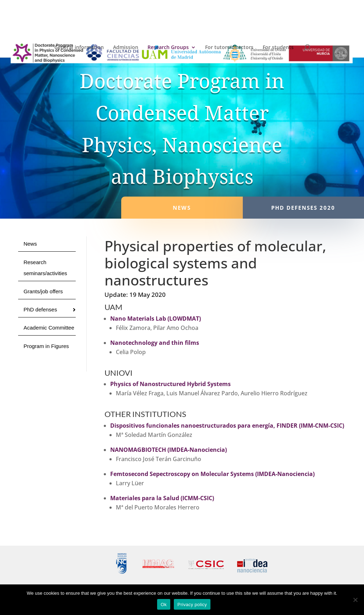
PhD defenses (40, 309)
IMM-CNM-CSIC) (322, 426)
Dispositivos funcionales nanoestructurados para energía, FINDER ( (205, 426)
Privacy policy (192, 605)
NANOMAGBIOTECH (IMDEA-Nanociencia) (168, 450)
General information (79, 48)
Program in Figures (46, 346)
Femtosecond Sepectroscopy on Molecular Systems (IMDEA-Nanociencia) (212, 474)
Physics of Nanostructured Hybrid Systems (170, 384)
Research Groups (168, 48)
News (30, 244)
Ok (164, 605)
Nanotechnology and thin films (155, 343)
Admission (126, 48)
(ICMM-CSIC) (197, 498)
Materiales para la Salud (145, 498)
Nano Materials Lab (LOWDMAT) (156, 319)
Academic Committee (49, 328)
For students (278, 48)
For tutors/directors (229, 48)
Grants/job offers (43, 291)
